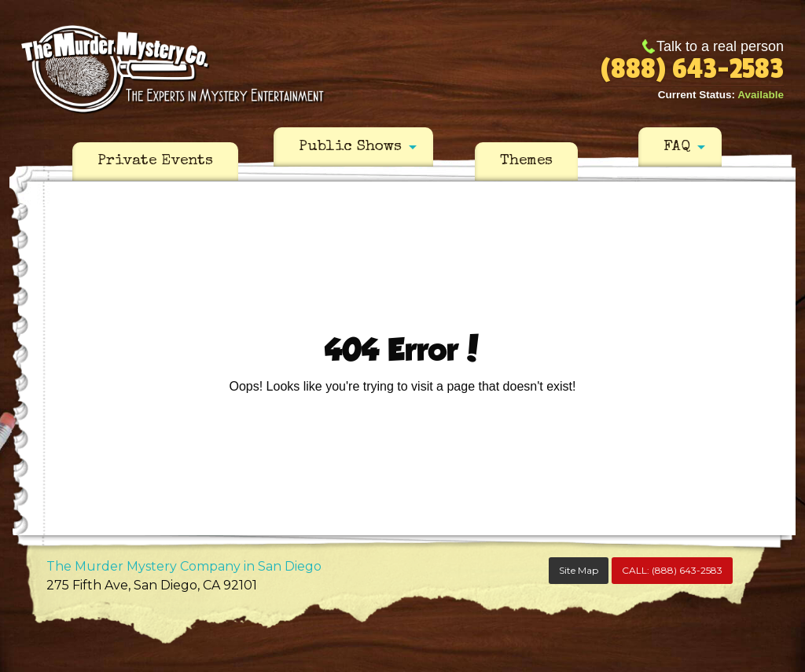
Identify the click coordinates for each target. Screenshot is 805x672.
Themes (526, 161)
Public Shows (350, 147)
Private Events (155, 161)
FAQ (677, 147)
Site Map (579, 570)
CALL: (672, 570)
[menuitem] (155, 162)
